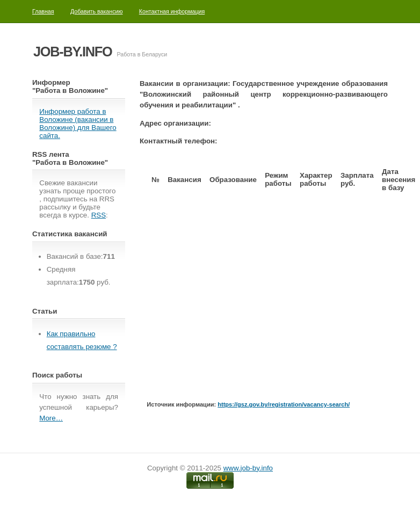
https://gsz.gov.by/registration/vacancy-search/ (284, 404)
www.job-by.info (248, 468)
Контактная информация (172, 11)
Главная (43, 11)
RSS (99, 215)
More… (51, 418)
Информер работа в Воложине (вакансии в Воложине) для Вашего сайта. (78, 124)
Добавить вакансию (97, 11)
